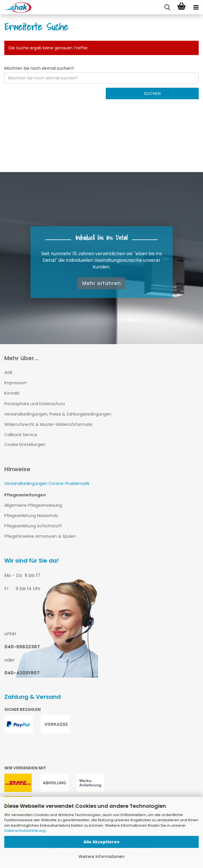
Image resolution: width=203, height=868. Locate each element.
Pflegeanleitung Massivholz (31, 516)
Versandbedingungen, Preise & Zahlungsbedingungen (58, 414)
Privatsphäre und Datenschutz (35, 404)
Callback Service (21, 435)
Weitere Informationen (101, 857)
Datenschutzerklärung (25, 831)
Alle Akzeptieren (101, 842)
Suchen (152, 93)
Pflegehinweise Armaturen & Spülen (40, 536)
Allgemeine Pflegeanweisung (33, 505)
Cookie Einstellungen (25, 444)
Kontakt (12, 393)
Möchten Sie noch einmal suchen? (39, 68)
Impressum (16, 383)
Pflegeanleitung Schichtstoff (33, 526)
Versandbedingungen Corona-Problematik (47, 483)
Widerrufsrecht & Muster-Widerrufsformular (48, 424)
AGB (8, 372)
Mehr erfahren (102, 283)
